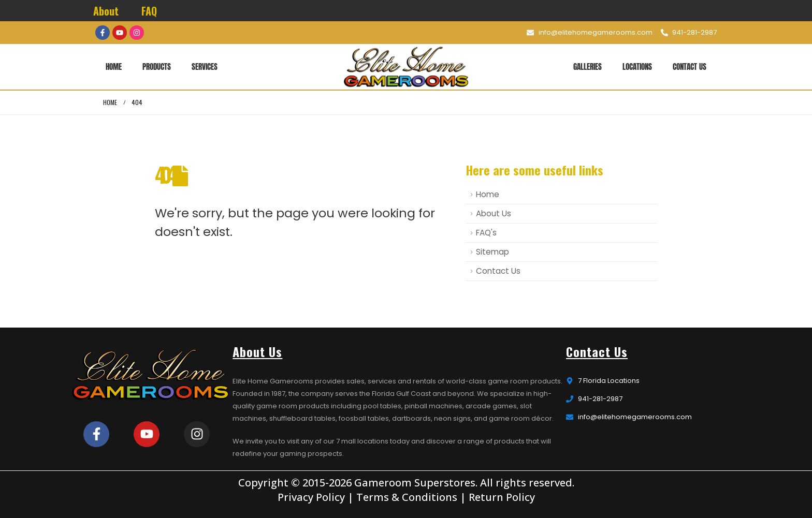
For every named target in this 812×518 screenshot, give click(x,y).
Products (157, 66)
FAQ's (486, 233)
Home (114, 66)
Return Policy (502, 497)
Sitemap (492, 252)
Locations (637, 66)
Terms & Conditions (407, 497)
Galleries (588, 66)
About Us (494, 213)
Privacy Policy (311, 497)
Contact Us (690, 66)
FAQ (149, 11)
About (106, 11)
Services (205, 66)
